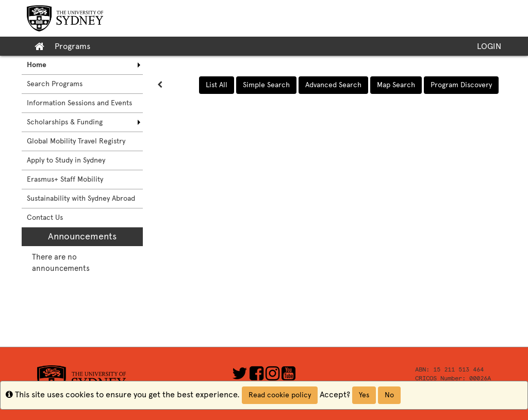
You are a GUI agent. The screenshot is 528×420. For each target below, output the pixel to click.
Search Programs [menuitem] (55, 84)
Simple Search (266, 85)
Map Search (396, 85)
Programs (72, 46)
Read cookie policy (280, 395)
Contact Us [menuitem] (45, 217)
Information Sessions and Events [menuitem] (79, 103)
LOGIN (489, 46)
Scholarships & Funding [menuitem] (65, 122)
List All (217, 85)
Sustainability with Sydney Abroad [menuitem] (81, 198)
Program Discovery (461, 85)
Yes (364, 395)
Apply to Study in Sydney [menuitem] (66, 160)
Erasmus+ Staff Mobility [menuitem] (65, 179)
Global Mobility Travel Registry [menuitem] (76, 141)
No (389, 395)
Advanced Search (333, 85)
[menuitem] (82, 65)
